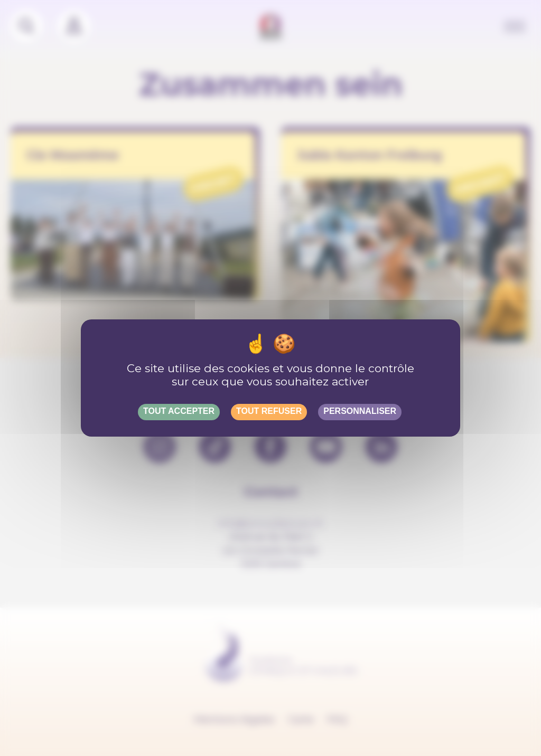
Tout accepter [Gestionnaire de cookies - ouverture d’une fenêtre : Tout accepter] (179, 411)
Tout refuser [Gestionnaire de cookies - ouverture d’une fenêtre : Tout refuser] (269, 411)
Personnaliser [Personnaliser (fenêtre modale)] (360, 411)
